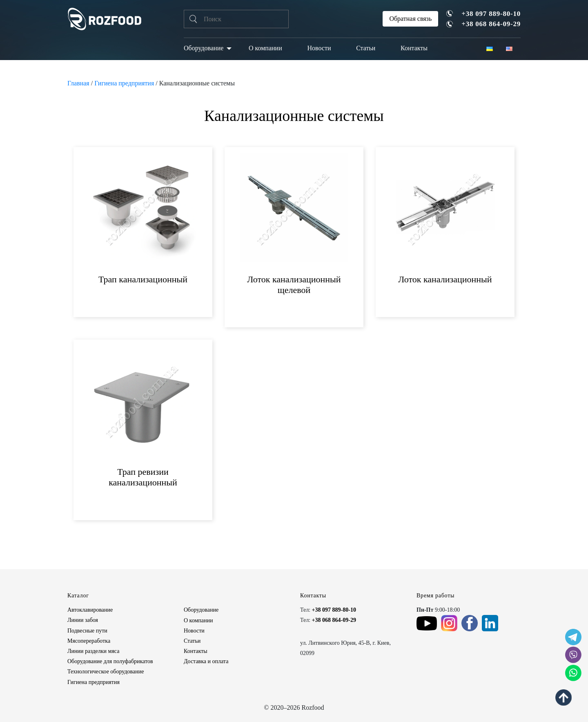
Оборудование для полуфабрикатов (110, 661)
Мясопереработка (89, 641)
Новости (319, 48)
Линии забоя (83, 620)
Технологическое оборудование (106, 672)
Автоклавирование (90, 610)
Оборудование (204, 48)
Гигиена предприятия (124, 83)
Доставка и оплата (206, 661)
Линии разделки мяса (93, 651)
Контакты (414, 48)
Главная (78, 83)
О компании (265, 48)
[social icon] (573, 637)
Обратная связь (410, 19)
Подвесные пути (87, 631)
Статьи (366, 48)
